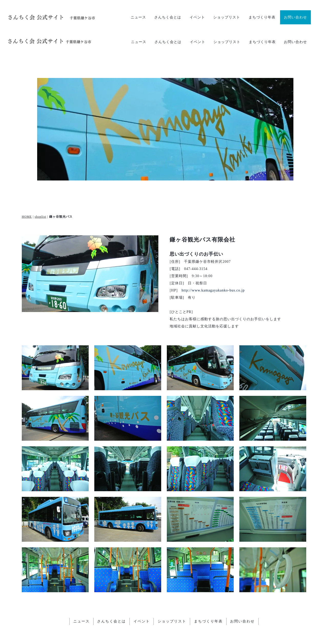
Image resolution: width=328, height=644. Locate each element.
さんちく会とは (168, 17)
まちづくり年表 (262, 17)
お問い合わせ (295, 17)
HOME (27, 196)
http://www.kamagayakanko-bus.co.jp (213, 270)
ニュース (138, 17)
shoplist (40, 196)
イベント (197, 17)
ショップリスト (227, 17)
